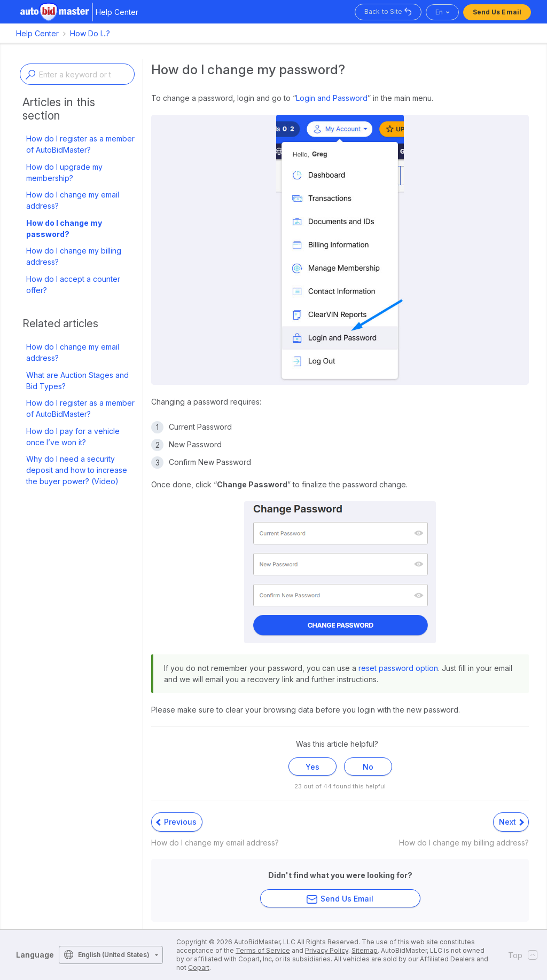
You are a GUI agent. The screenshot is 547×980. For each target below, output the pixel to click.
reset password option (398, 668)
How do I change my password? (64, 228)
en (439, 12)
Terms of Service (263, 950)
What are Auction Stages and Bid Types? (77, 381)
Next (511, 822)
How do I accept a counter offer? (73, 284)
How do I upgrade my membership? (64, 172)
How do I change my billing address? (74, 256)
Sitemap (365, 950)
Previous (176, 822)
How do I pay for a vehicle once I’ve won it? (73, 437)
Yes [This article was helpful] (312, 767)
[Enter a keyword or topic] (77, 74)
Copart (199, 967)
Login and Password (332, 98)
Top (519, 955)
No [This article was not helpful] (368, 767)
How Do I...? (90, 33)
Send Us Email (497, 12)
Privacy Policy (327, 950)
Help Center (37, 33)
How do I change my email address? (73, 200)
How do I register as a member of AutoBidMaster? (80, 144)
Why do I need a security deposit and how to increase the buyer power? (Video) (77, 470)
